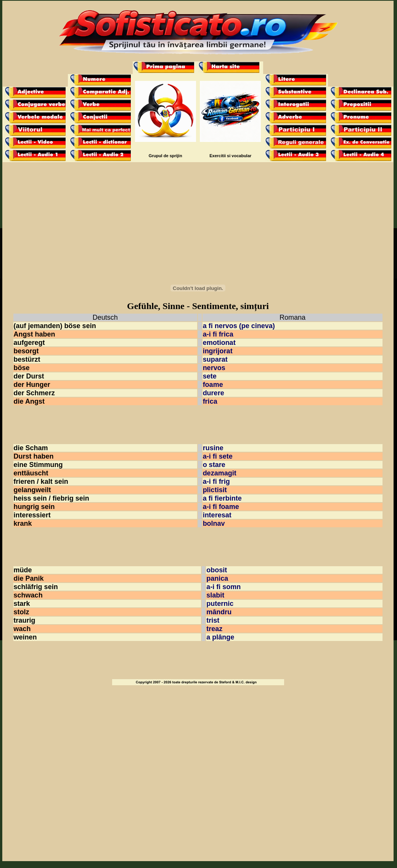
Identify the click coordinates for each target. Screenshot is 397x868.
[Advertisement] (198, 219)
